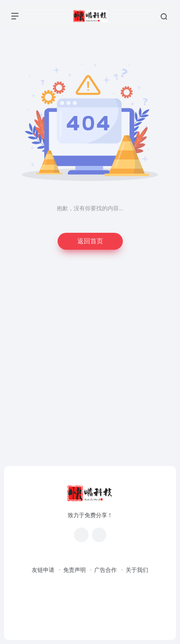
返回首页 (90, 241)
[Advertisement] (90, 365)
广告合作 (106, 570)
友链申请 (43, 570)
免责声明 (74, 570)
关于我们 (137, 570)
